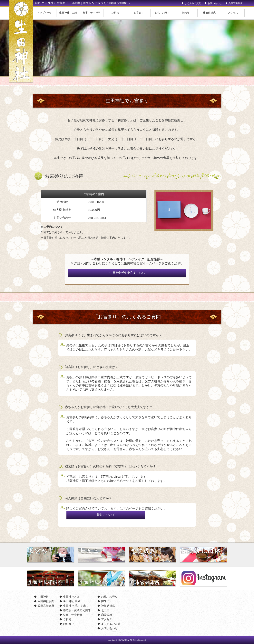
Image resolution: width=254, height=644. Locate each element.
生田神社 (43, 597)
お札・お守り (162, 13)
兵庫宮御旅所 (236, 3)
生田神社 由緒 (68, 13)
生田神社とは (71, 597)
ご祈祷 (115, 13)
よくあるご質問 (193, 3)
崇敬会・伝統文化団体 (77, 610)
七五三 (105, 610)
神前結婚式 (209, 13)
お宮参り (139, 13)
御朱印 (186, 13)
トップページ (45, 13)
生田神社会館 (46, 601)
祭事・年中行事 (92, 13)
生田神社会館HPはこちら (127, 273)
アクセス (233, 13)
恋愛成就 (107, 615)
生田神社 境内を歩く (76, 606)
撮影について (106, 515)
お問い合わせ (215, 3)
